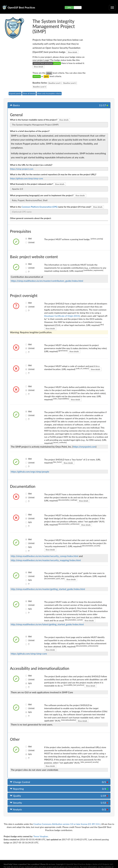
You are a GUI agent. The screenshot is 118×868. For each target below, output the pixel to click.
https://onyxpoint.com (84, 447)
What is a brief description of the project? (30, 131)
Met (28, 239)
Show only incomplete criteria (49, 93)
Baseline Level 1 (55, 83)
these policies (74, 867)
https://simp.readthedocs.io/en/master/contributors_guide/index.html (47, 281)
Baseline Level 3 (40, 87)
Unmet (28, 242)
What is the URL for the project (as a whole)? (31, 165)
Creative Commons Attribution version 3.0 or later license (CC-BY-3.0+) (67, 824)
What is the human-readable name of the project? (34, 120)
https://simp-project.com (22, 169)
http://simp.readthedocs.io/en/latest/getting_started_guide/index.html (47, 624)
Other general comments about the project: (31, 218)
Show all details (29, 93)
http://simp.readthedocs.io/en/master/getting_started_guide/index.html (48, 589)
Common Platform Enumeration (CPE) (39, 207)
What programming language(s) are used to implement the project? (42, 195)
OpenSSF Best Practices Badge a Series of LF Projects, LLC (90, 864)
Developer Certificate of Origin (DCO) (62, 316)
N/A (28, 522)
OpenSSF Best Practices (21, 7)
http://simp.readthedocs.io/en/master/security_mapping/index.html (46, 560)
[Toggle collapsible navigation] (112, 8)
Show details (73, 52)
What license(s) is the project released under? (31, 184)
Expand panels (15, 93)
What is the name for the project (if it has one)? (51, 207)
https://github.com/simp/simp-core (27, 178)
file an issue (51, 864)
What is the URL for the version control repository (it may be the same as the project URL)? (53, 174)
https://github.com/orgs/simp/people (30, 472)
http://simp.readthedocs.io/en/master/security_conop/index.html (44, 556)
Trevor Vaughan (41, 836)
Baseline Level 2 (70, 83)
